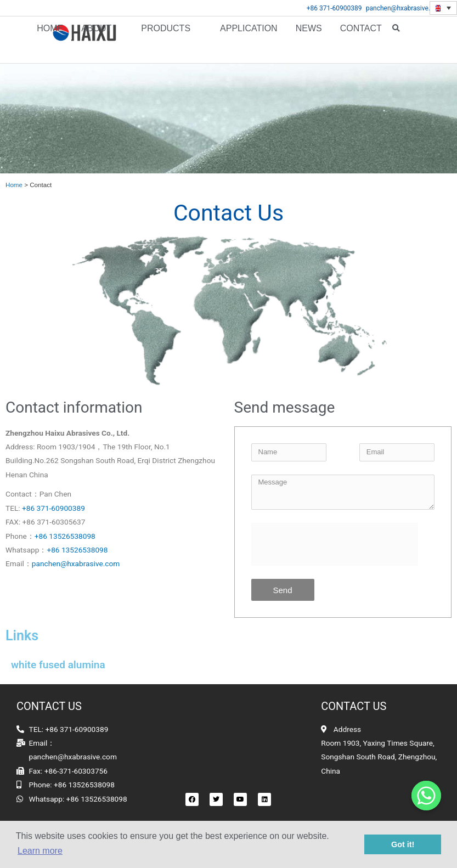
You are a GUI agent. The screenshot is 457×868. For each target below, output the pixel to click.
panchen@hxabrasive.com (405, 8)
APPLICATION (249, 39)
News (309, 39)
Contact (361, 39)
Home (50, 39)
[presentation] (335, 544)
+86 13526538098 (65, 536)
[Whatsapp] (426, 796)
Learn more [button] (40, 851)
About (96, 39)
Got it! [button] (403, 844)
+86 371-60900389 (334, 8)
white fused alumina (58, 665)
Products (166, 39)
